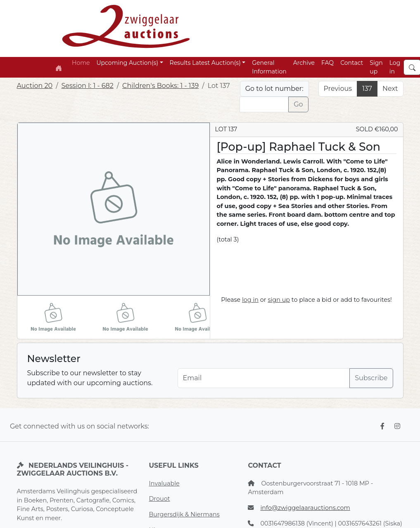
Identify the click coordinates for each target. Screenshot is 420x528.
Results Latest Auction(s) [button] (205, 63)
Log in (395, 67)
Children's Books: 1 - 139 (160, 86)
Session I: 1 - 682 (88, 86)
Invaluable (164, 483)
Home (81, 63)
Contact (352, 63)
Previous (338, 89)
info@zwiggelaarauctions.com (305, 508)
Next (390, 89)
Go (298, 104)
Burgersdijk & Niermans (184, 514)
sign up (279, 300)
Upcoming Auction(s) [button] (127, 63)
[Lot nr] (264, 104)
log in (250, 300)
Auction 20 (35, 86)
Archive (304, 63)
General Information (269, 67)
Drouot (159, 499)
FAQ (327, 63)
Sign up (376, 67)
